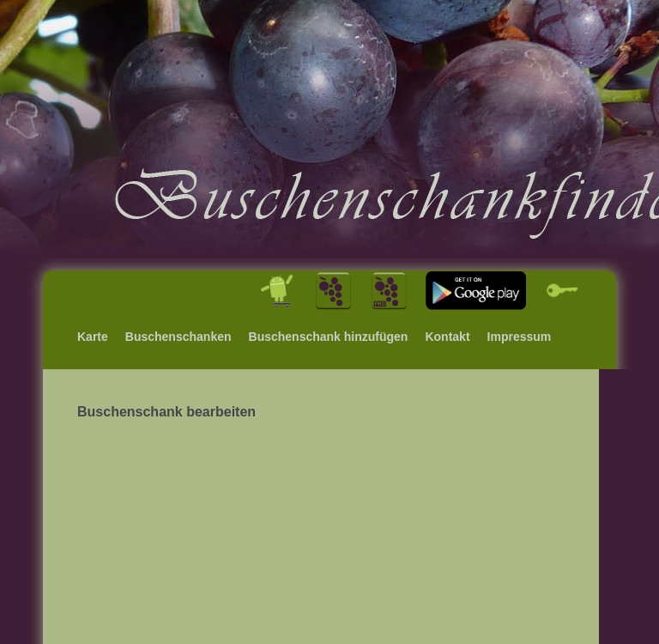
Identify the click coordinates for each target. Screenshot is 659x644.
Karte (93, 337)
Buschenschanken (178, 337)
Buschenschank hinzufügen (329, 337)
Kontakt (447, 337)
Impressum (520, 337)
